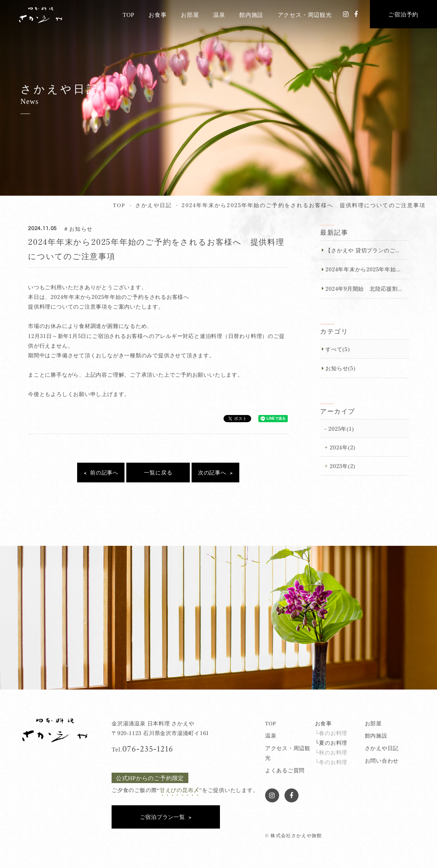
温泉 (219, 14)
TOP (129, 14)
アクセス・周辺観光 (305, 14)
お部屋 (190, 14)
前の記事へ (104, 472)
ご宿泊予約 (403, 14)
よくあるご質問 (285, 770)
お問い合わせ (382, 760)
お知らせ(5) (340, 368)
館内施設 (251, 14)
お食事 (158, 14)
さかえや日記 (382, 748)
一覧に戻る (158, 472)
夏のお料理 (333, 742)
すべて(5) (338, 349)
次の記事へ (212, 472)
